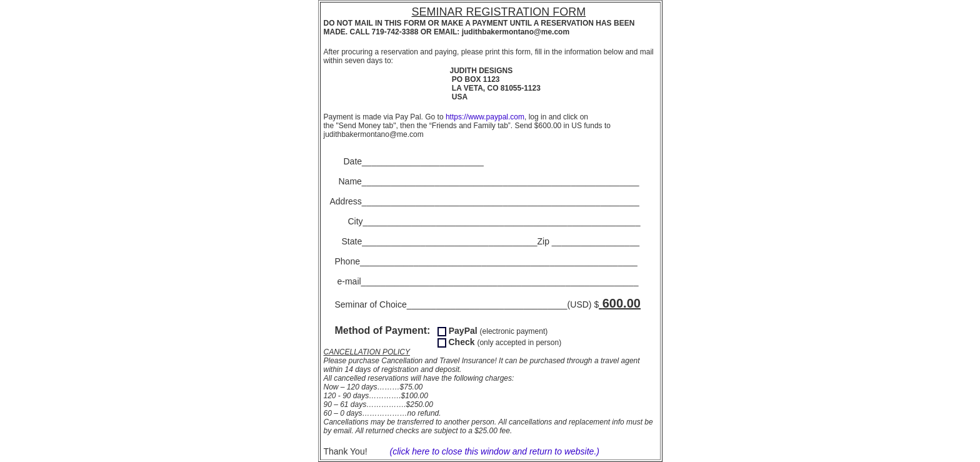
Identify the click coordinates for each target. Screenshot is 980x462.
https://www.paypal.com (485, 117)
